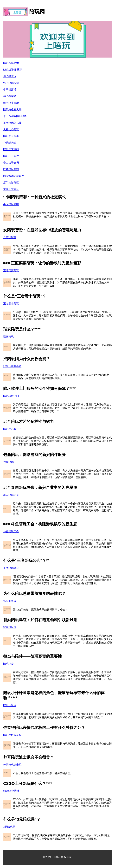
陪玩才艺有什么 (12, 429)
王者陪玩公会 (11, 568)
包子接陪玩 (10, 76)
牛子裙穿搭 (10, 90)
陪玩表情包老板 (12, 735)
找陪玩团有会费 (12, 366)
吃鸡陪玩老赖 (11, 169)
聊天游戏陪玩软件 (14, 176)
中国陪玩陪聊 (11, 204)
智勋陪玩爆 (10, 627)
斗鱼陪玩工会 (11, 531)
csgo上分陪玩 (11, 791)
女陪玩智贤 (10, 237)
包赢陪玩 (8, 462)
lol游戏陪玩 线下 (13, 70)
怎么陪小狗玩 (11, 103)
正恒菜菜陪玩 (11, 270)
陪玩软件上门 (11, 396)
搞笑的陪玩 (10, 601)
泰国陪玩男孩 (11, 495)
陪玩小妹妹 (10, 705)
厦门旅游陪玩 (11, 183)
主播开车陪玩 (11, 189)
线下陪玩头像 (11, 83)
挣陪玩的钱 (10, 143)
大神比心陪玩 (11, 129)
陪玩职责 (8, 664)
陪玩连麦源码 (11, 149)
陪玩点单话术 (11, 63)
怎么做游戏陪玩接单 (15, 116)
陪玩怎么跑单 (11, 136)
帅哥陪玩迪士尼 (12, 765)
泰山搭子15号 (11, 163)
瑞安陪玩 (8, 337)
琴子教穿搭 (10, 96)
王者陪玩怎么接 (12, 123)
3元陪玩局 (9, 827)
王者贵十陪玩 (11, 304)
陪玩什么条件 (11, 156)
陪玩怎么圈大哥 (12, 109)
